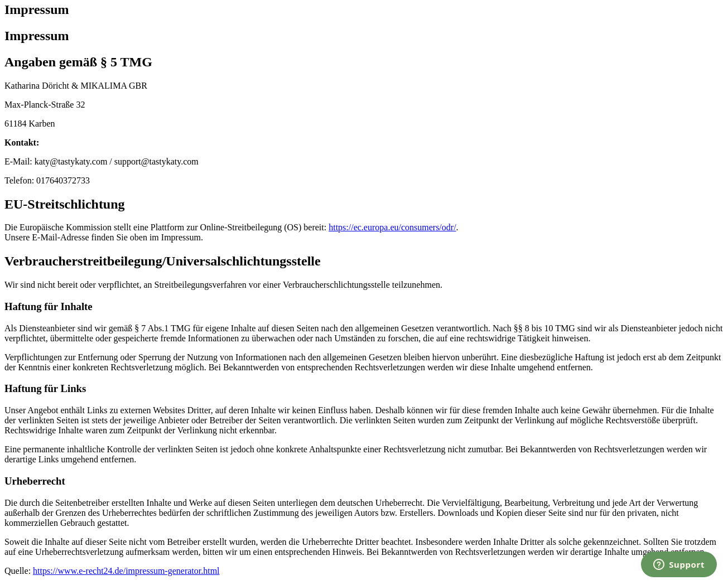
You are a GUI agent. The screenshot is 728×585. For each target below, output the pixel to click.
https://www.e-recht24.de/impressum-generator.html (126, 571)
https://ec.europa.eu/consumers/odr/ (392, 227)
